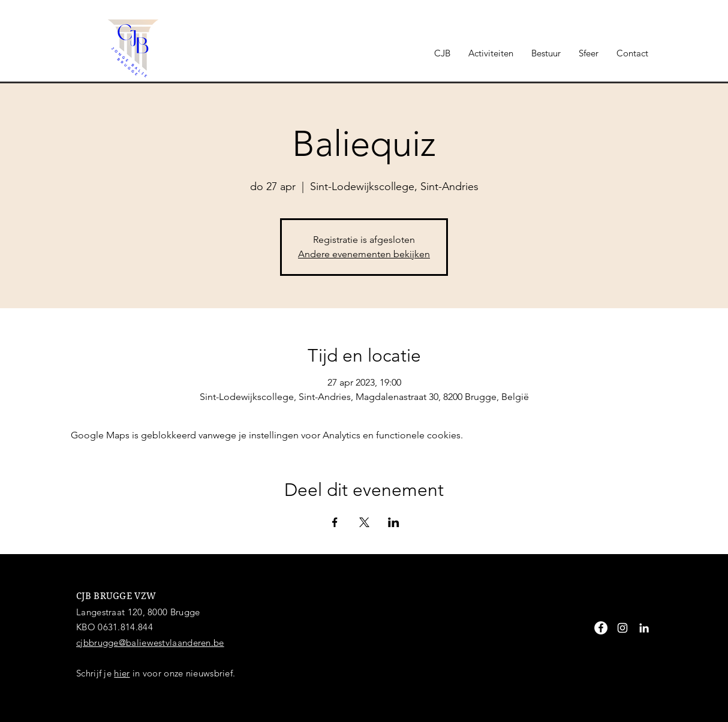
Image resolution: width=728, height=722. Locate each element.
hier (122, 673)
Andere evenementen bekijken (364, 254)
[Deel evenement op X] (364, 522)
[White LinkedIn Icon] (644, 628)
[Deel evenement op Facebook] (335, 522)
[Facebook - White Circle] (601, 628)
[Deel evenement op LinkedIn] (394, 522)
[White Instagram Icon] (622, 628)
